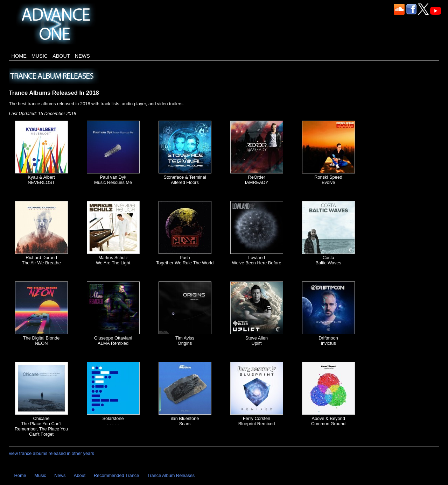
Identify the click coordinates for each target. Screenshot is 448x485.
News (82, 56)
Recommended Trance (116, 475)
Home (19, 56)
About (61, 56)
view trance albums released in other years (52, 453)
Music (40, 56)
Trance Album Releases (171, 475)
